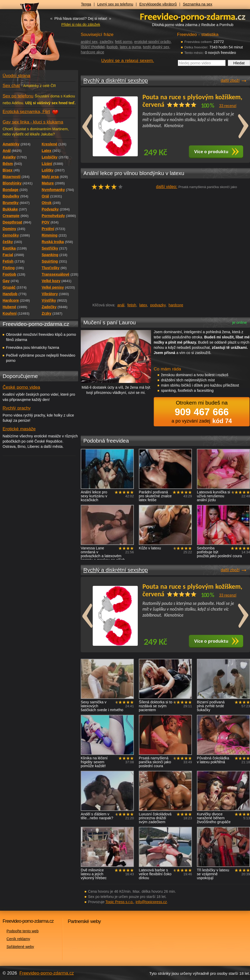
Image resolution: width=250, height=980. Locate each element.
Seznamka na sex (198, 4)
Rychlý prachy (17, 408)
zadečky (106, 42)
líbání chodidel (93, 47)
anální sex (89, 42)
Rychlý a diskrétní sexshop (116, 80)
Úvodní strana (16, 76)
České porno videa (21, 387)
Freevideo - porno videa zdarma (193, 17)
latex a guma (130, 47)
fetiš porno (123, 42)
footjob (112, 47)
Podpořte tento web (23, 931)
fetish (132, 305)
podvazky (158, 305)
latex (143, 305)
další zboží (230, 80)
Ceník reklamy (18, 939)
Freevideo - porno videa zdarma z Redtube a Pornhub (29, 39)
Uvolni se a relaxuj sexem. (128, 61)
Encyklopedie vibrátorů (158, 4)
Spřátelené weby (20, 947)
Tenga (86, 4)
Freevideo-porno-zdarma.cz (47, 973)
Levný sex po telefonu (115, 4)
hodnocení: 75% (109, 187)
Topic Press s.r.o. (120, 902)
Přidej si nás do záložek (81, 24)
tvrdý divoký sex (156, 47)
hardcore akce (92, 52)
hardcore (176, 305)
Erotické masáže (19, 429)
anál (121, 305)
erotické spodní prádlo (153, 42)
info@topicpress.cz (151, 902)
